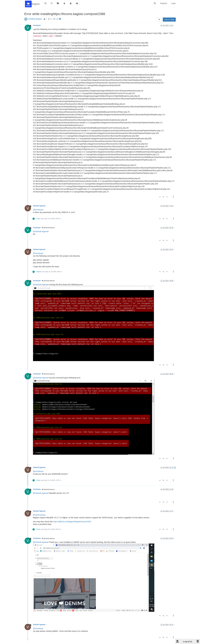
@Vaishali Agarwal (48, 228)
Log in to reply (169, 20)
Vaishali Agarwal (39, 206)
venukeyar (37, 25)
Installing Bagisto (35, 19)
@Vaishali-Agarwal (41, 231)
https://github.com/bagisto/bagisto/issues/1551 (72, 522)
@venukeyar (38, 210)
